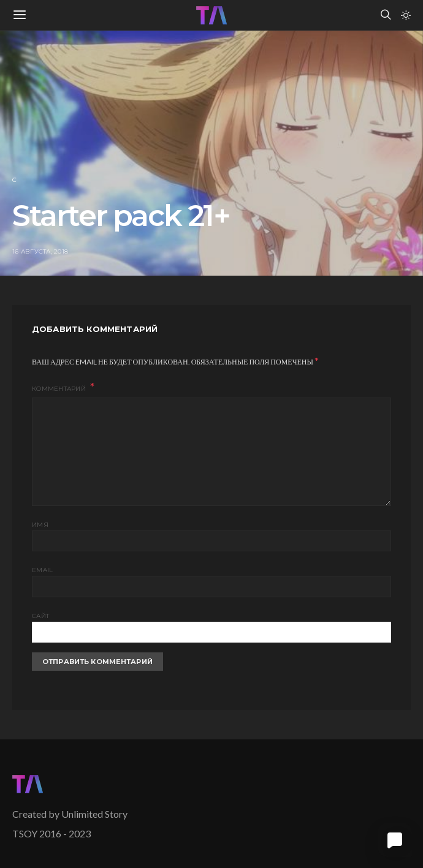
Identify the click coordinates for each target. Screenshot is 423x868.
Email (42, 570)
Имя (40, 525)
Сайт (40, 616)
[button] (406, 15)
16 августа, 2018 (40, 251)
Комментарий (60, 389)
